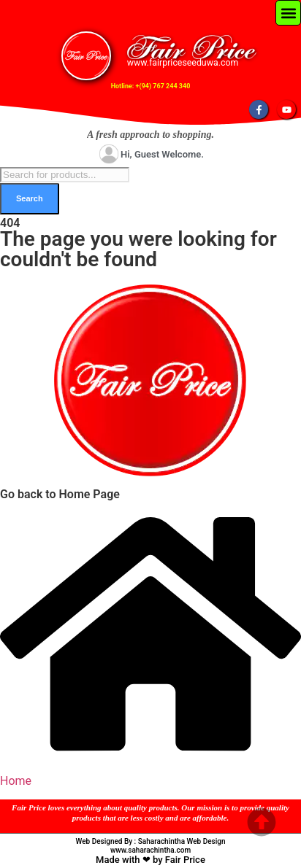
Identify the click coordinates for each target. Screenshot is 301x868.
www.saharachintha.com (150, 850)
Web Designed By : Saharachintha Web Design (151, 841)
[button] (288, 13)
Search (30, 198)
